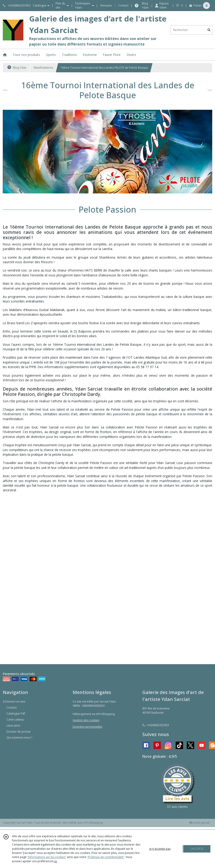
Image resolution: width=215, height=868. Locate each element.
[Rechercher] (209, 30)
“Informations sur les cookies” (47, 857)
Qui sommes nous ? (19, 738)
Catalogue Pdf (16, 714)
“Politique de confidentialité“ (106, 857)
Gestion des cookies (86, 720)
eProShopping (93, 823)
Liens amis (13, 726)
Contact (123, 5)
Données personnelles (87, 727)
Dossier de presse (19, 732)
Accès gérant (199, 823)
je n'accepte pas (160, 849)
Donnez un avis (14, 701)
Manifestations (43, 68)
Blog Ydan (17, 68)
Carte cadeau (15, 720)
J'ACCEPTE (197, 849)
